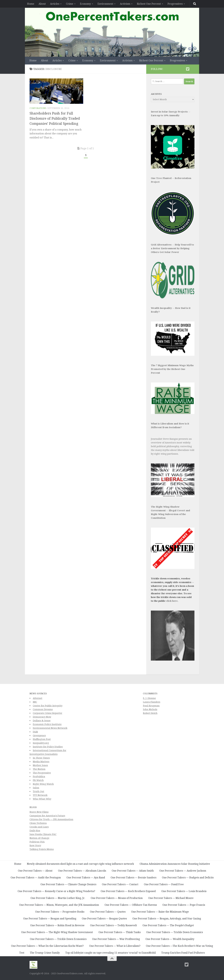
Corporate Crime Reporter (48, 713)
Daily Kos (35, 831)
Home (31, 4)
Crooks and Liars (39, 827)
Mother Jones (40, 765)
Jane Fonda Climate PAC (43, 834)
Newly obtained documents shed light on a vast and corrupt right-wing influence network (80, 864)
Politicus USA (37, 842)
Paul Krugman (151, 706)
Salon (36, 788)
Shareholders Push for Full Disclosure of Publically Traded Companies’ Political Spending (55, 118)
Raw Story (35, 845)
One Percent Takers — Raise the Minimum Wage (160, 912)
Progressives (175, 4)
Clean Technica (38, 823)
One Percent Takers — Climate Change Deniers (68, 884)
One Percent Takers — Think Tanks (120, 932)
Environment (105, 4)
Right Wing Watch (43, 784)
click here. (172, 601)
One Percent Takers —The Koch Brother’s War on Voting (179, 946)
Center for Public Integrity (48, 706)
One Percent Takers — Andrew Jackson (183, 871)
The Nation (39, 769)
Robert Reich (150, 713)
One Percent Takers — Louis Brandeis (184, 891)
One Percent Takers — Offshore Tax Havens (131, 905)
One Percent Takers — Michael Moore (171, 898)
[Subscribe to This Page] (183, 69)
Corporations (38, 108)
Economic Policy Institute (47, 724)
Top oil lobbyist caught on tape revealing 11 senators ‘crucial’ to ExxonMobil (111, 953)
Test (22, 953)
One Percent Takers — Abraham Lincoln (82, 871)
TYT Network (40, 795)
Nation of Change (39, 838)
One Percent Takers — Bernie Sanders (133, 878)
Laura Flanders (152, 702)
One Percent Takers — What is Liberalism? (115, 946)
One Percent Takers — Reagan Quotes (104, 919)
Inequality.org (41, 743)
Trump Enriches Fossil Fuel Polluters (183, 953)
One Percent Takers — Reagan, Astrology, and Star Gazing (167, 919)
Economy (85, 4)
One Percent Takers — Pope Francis (184, 905)
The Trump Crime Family (45, 953)
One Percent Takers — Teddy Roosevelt (113, 925)
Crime (70, 4)
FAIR (35, 732)
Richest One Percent (149, 4)
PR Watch (38, 780)
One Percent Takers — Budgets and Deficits (188, 878)
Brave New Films (39, 812)
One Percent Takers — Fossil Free (164, 884)
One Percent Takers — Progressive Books (60, 912)
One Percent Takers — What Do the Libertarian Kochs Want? (47, 946)
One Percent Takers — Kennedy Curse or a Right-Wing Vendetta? (56, 891)
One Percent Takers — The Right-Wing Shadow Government (57, 932)
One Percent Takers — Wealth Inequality (170, 939)
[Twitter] (188, 69)
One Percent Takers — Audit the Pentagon (36, 878)
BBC (35, 702)
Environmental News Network (50, 728)
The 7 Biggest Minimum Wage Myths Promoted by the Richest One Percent (172, 369)
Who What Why (42, 799)
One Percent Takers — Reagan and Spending (50, 919)
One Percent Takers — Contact (120, 884)
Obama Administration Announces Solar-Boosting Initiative (175, 864)
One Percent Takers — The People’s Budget (168, 925)
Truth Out (38, 791)
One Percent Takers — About (35, 871)
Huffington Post (42, 739)
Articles (55, 4)
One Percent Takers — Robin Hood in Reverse (57, 925)
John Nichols (150, 709)
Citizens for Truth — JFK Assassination (51, 819)
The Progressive (42, 773)
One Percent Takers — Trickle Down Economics (175, 932)
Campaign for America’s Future (47, 816)
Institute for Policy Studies (48, 747)
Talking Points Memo (42, 849)
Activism (125, 4)
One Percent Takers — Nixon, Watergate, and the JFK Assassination (59, 905)
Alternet (38, 698)
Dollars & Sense (42, 721)
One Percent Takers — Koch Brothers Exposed (128, 891)
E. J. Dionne (149, 698)
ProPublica (39, 776)
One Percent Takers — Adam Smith (133, 871)
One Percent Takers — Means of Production (117, 898)
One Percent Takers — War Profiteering (116, 939)
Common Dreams (43, 709)
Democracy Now (42, 717)
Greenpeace (39, 735)
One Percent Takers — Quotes (108, 912)
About (42, 4)
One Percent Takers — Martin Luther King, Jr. (58, 898)
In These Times (41, 758)
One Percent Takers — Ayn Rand (86, 878)
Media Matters (41, 762)
